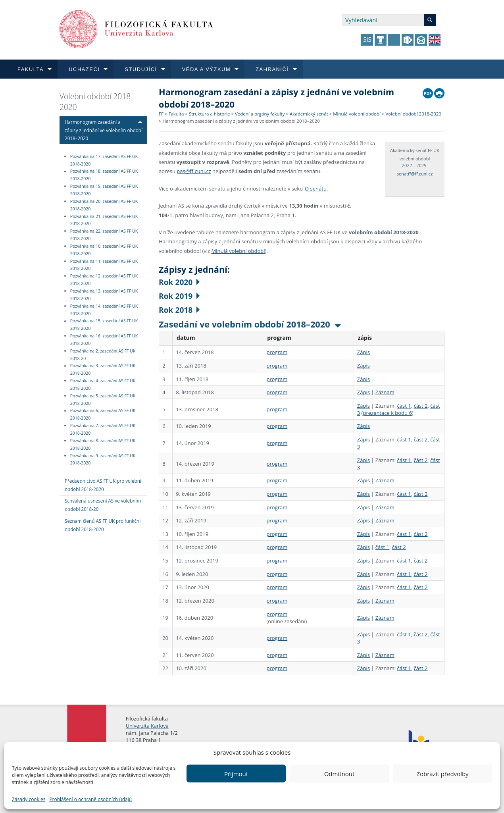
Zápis (364, 352)
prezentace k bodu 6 (387, 413)
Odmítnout (340, 774)
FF (161, 114)
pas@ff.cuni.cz (194, 171)
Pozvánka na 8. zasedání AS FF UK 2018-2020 (103, 444)
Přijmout (236, 774)
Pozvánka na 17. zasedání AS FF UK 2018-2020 (104, 160)
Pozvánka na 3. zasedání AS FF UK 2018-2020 (103, 370)
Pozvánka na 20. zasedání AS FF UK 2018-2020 (104, 205)
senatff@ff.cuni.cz (415, 174)
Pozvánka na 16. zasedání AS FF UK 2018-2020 (104, 340)
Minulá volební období (357, 114)
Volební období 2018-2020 (96, 102)
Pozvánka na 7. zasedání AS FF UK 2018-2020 (103, 429)
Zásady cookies (29, 799)
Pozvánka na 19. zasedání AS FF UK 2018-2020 (104, 190)
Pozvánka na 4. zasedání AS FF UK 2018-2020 (103, 384)
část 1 (404, 406)
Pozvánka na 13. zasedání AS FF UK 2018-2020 (104, 295)
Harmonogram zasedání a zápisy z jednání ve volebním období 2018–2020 (104, 130)
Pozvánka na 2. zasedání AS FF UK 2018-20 (103, 355)
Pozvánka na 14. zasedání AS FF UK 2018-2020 (104, 310)
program (277, 352)
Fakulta (176, 114)
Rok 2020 (179, 282)
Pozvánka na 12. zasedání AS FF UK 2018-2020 (104, 280)
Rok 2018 (179, 310)
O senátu (316, 189)
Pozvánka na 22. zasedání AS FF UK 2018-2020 (104, 235)
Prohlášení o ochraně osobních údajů (90, 799)
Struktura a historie (209, 114)
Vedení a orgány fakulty (260, 114)
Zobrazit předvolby (442, 774)
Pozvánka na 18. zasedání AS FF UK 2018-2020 (104, 175)
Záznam (385, 392)
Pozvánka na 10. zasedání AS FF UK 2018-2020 (104, 250)
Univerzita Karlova (147, 726)
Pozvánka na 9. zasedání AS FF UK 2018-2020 (103, 459)
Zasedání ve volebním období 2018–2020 (250, 324)
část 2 (420, 406)
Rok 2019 (179, 296)
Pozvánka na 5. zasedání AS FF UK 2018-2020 (103, 400)
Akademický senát (309, 114)
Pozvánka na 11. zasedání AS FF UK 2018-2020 (104, 265)
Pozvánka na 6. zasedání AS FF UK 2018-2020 (103, 415)
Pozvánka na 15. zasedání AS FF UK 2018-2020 (104, 325)
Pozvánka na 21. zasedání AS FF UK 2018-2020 (104, 220)
